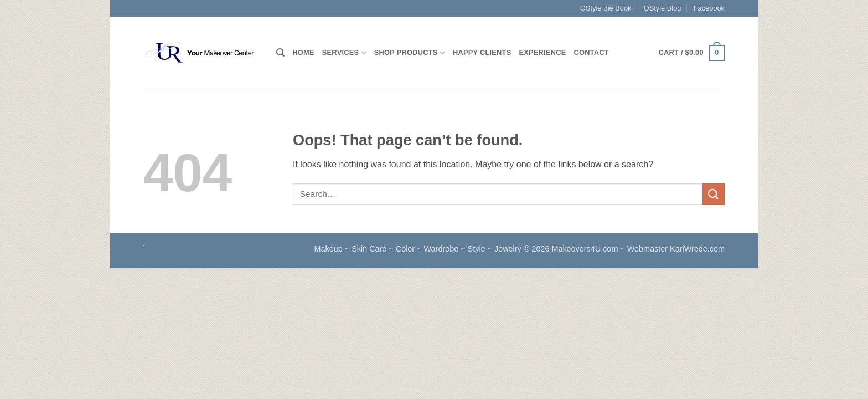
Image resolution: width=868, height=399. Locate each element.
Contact (591, 52)
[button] (692, 53)
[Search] (280, 53)
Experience (542, 52)
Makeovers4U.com (586, 249)
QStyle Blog (663, 8)
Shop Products (410, 53)
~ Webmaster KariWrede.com (672, 249)
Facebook (709, 8)
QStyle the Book (606, 8)
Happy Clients (482, 52)
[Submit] (714, 194)
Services (344, 53)
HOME (303, 52)
